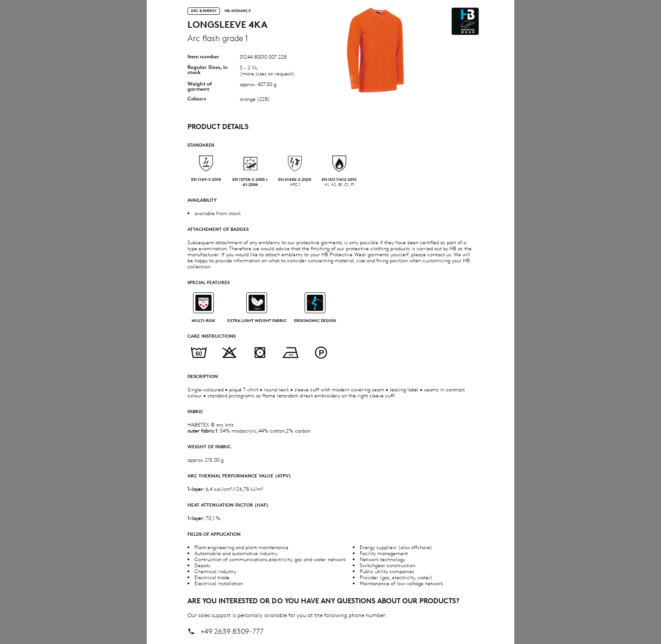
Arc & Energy (204, 11)
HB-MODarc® (238, 11)
